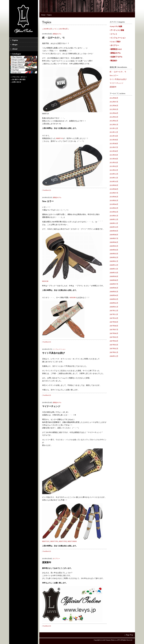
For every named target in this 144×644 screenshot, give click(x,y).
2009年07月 (114, 238)
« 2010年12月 (47, 29)
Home (43, 15)
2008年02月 (114, 303)
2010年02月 (114, 212)
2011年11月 (114, 132)
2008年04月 (114, 295)
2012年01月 (114, 125)
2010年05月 (114, 201)
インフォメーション (59, 349)
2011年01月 (114, 170)
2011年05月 (114, 155)
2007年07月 (114, 330)
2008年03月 (114, 299)
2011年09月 (114, 140)
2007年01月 (114, 352)
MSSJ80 (73, 298)
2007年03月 (114, 345)
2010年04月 (114, 204)
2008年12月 (114, 265)
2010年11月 (114, 178)
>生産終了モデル (116, 57)
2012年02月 (114, 121)
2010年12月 (114, 174)
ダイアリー (56, 559)
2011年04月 (114, 159)
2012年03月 (114, 117)
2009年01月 (114, 261)
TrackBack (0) (47, 190)
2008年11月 (114, 269)
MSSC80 (45, 281)
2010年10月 (114, 182)
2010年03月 (114, 208)
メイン (56, 29)
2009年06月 (114, 242)
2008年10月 (114, 273)
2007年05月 (114, 337)
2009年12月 (114, 219)
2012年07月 (114, 102)
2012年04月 (114, 113)
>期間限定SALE (116, 49)
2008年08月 (114, 280)
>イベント (114, 34)
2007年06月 (114, 333)
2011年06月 (114, 151)
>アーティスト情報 (117, 30)
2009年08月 (114, 235)
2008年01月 (114, 307)
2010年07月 (114, 193)
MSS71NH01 (72, 541)
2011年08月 (114, 144)
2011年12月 (114, 128)
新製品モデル (57, 34)
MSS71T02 (63, 541)
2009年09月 (114, 231)
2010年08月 (114, 189)
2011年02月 (114, 166)
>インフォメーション (118, 38)
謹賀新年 (113, 87)
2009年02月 (114, 257)
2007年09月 (114, 322)
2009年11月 (114, 223)
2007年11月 (114, 314)
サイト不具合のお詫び (118, 79)
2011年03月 (114, 163)
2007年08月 (114, 326)
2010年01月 (114, 216)
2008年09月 (114, 276)
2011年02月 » (64, 29)
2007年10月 (114, 318)
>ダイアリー (114, 45)
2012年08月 (114, 98)
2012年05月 (114, 109)
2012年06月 (114, 106)
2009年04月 (114, 250)
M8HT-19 (59, 138)
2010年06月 (114, 197)
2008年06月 (114, 288)
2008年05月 (114, 292)
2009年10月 (114, 227)
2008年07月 (114, 284)
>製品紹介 (114, 61)
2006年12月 (114, 356)
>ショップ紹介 (115, 42)
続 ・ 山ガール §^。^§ (118, 72)
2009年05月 (114, 246)
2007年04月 (114, 341)
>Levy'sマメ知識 (116, 26)
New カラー (114, 76)
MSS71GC (46, 541)
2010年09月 (114, 185)
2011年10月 (114, 136)
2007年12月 (114, 311)
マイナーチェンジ (116, 83)
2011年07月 (114, 147)
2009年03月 (114, 254)
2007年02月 (114, 349)
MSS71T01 (54, 541)
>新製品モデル (115, 53)
